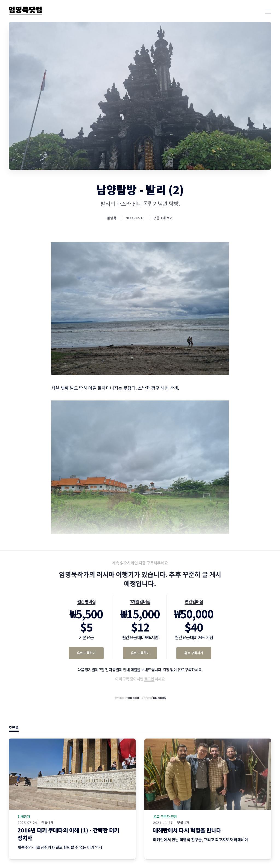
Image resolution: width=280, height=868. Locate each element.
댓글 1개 (48, 822)
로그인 (149, 679)
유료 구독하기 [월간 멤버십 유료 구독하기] (86, 653)
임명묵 (112, 218)
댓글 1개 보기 (163, 218)
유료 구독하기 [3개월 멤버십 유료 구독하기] (140, 653)
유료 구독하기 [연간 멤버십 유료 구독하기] (194, 653)
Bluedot (134, 698)
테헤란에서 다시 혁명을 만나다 (187, 830)
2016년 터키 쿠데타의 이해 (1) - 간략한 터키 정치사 (68, 834)
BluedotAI (160, 698)
